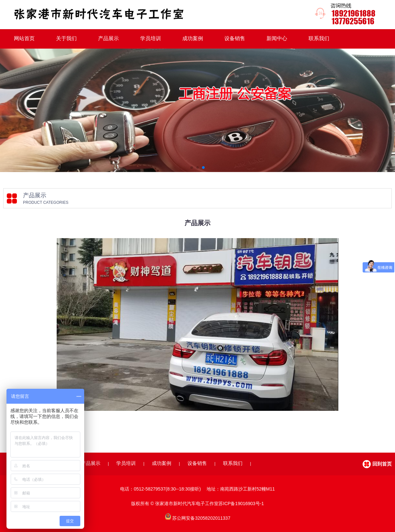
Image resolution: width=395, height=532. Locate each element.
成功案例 (193, 38)
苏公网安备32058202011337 (201, 518)
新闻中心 (277, 38)
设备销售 (235, 38)
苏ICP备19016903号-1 (241, 503)
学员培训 (151, 38)
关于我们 (66, 38)
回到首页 (382, 464)
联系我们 (319, 38)
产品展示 (108, 38)
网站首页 (24, 38)
